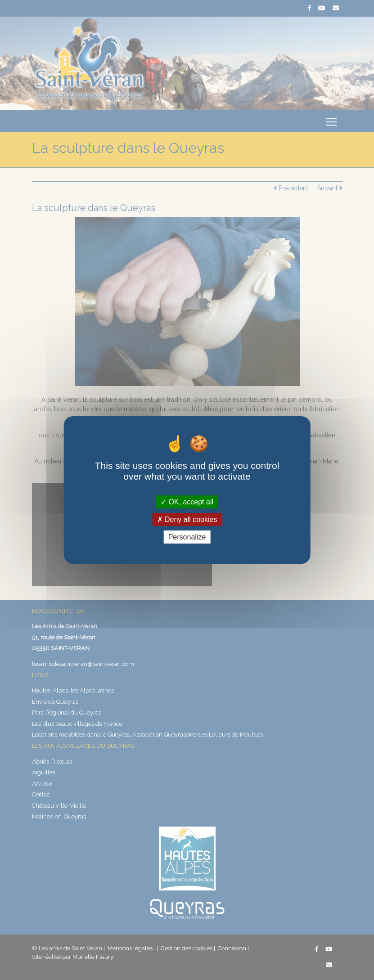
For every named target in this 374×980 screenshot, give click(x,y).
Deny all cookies (187, 519)
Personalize (187, 537)
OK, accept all (187, 501)
